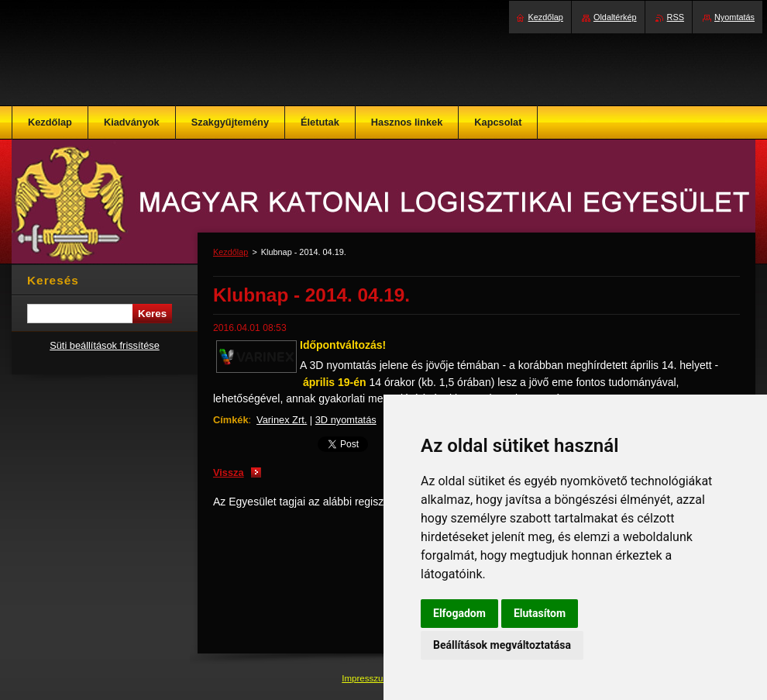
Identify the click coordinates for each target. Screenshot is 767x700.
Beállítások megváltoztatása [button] (502, 645)
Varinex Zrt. (282, 420)
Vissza (229, 472)
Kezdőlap (230, 252)
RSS (676, 17)
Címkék (231, 420)
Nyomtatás (734, 17)
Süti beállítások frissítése (105, 345)
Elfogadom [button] (459, 613)
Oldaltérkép (615, 17)
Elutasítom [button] (540, 613)
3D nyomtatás (346, 420)
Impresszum (367, 678)
